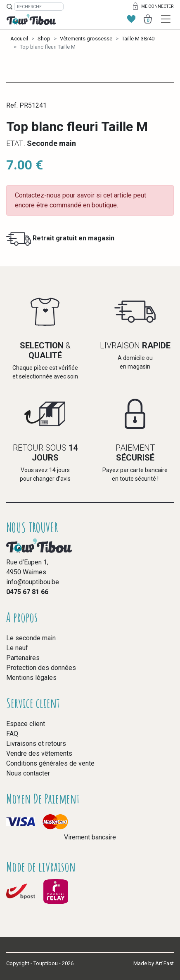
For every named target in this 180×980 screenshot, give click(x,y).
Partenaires (23, 658)
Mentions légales (31, 678)
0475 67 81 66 (27, 592)
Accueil (19, 39)
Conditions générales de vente (50, 763)
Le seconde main (31, 638)
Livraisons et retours (36, 744)
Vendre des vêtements (39, 753)
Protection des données (41, 668)
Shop (44, 39)
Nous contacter (28, 773)
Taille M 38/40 (138, 39)
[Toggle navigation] (166, 19)
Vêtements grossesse (86, 39)
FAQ (12, 734)
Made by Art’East (154, 963)
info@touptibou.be (33, 582)
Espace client (26, 724)
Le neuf (17, 648)
